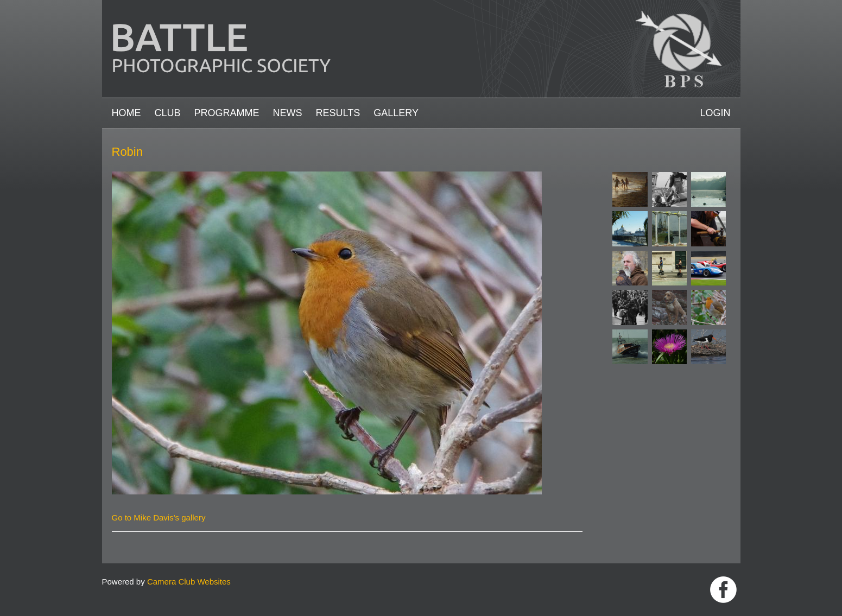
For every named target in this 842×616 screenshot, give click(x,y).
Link (723, 590)
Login (715, 113)
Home (126, 113)
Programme (227, 113)
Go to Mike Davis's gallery (159, 517)
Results (338, 113)
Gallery (396, 113)
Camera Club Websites (189, 582)
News (288, 113)
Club (168, 113)
